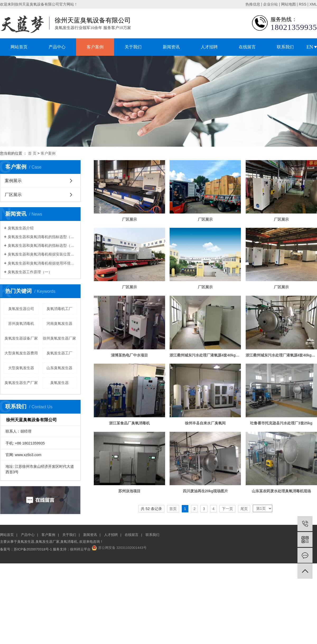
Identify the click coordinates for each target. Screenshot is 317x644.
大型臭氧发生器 (21, 368)
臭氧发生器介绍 (21, 228)
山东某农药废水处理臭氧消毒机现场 (281, 491)
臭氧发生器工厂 (59, 353)
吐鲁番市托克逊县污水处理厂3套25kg (281, 423)
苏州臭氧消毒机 (21, 323)
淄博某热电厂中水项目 (129, 355)
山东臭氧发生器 (59, 368)
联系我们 (285, 47)
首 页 (32, 153)
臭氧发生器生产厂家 (21, 383)
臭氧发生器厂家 (47, 542)
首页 (173, 509)
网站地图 (288, 4)
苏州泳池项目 (129, 491)
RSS (303, 4)
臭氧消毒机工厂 (59, 309)
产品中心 (57, 47)
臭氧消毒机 (69, 542)
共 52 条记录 (151, 509)
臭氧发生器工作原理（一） (30, 272)
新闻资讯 (171, 47)
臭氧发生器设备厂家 (21, 338)
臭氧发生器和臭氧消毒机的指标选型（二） (42, 245)
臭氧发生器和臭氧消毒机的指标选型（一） (42, 237)
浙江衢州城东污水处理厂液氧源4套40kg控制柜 (205, 355)
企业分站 (271, 4)
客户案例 (95, 47)
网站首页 (19, 47)
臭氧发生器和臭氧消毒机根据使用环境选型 (42, 263)
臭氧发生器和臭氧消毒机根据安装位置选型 (42, 254)
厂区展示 (13, 195)
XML (313, 4)
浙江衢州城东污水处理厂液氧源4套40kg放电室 (281, 355)
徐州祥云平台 (80, 549)
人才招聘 (209, 47)
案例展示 (13, 181)
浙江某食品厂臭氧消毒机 (129, 423)
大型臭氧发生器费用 (21, 353)
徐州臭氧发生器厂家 (59, 338)
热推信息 (253, 4)
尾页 (244, 509)
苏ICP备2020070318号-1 (33, 549)
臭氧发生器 (59, 383)
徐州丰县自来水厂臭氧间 (205, 423)
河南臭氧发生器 (59, 323)
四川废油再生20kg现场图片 (206, 491)
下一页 (227, 509)
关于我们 (133, 47)
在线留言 (247, 47)
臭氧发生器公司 (21, 309)
